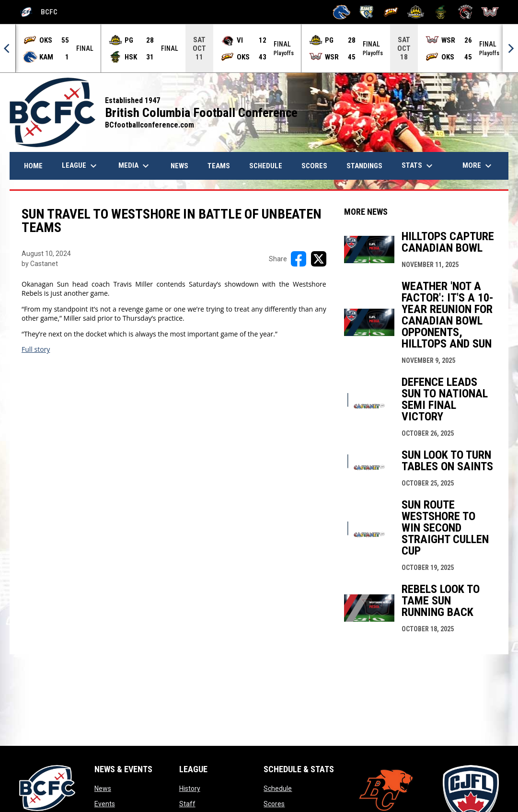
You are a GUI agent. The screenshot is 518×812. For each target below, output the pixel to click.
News (103, 789)
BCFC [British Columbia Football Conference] (38, 12)
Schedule (278, 789)
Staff (187, 804)
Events (105, 804)
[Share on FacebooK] (299, 259)
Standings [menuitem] (364, 166)
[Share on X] (319, 259)
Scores (274, 804)
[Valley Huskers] (441, 12)
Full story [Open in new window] (36, 349)
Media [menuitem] (135, 166)
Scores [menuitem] (314, 166)
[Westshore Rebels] (490, 12)
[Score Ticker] (259, 48)
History (190, 789)
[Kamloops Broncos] (341, 12)
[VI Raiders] (466, 12)
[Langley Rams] (366, 12)
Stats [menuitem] (418, 166)
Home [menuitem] (33, 166)
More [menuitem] (478, 166)
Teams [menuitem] (219, 166)
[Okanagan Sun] (391, 12)
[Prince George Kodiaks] (416, 12)
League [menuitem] (81, 166)
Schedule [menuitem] (266, 166)
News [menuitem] (183, 166)
